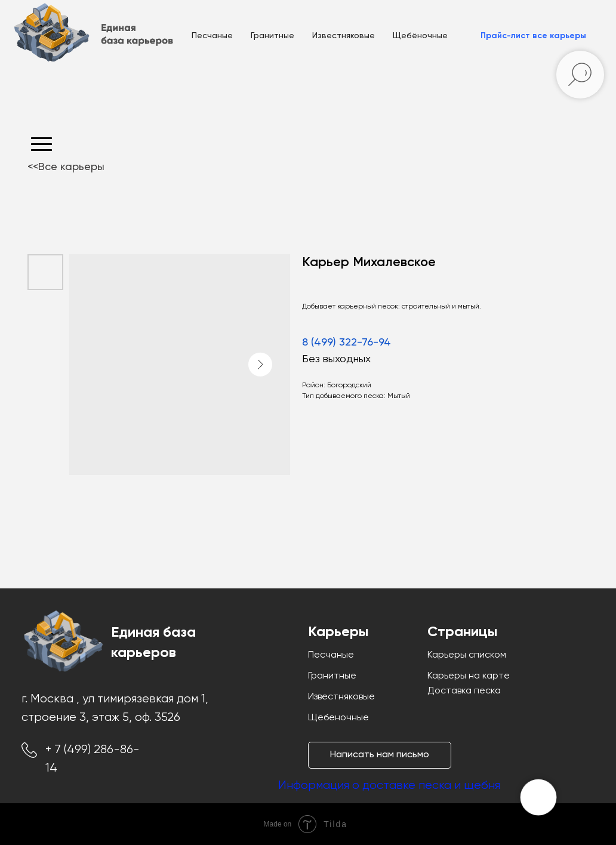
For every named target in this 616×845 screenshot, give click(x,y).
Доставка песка (464, 691)
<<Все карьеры (66, 167)
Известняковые (344, 36)
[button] (533, 36)
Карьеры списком (467, 655)
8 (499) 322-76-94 (346, 343)
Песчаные (212, 36)
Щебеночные (338, 718)
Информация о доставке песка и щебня (389, 786)
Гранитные (272, 36)
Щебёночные (420, 36)
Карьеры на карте (469, 676)
